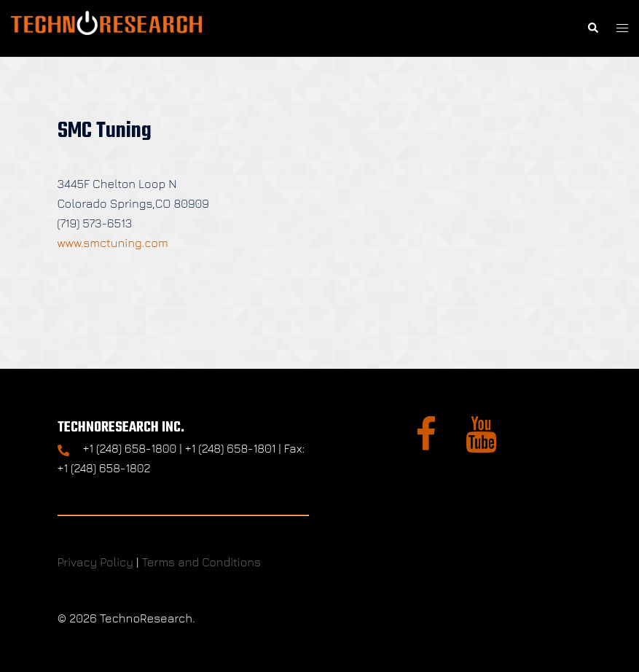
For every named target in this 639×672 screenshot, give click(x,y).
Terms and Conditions (201, 562)
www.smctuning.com (113, 243)
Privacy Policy (95, 562)
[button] (592, 28)
